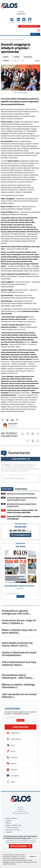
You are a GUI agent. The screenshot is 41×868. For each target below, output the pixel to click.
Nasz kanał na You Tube (13, 830)
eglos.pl (21, 12)
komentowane (21, 489)
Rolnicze (11, 763)
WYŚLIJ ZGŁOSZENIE (19, 846)
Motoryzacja (12, 733)
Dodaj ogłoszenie (20, 727)
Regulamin (9, 821)
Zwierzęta (11, 770)
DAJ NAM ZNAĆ (21, 527)
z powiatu (16, 57)
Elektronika (12, 776)
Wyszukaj (35, 34)
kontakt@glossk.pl (20, 535)
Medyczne (11, 757)
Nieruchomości (13, 739)
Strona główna (5, 40)
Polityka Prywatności (12, 828)
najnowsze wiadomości (17, 40)
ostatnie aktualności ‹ (13, 427)
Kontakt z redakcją (11, 818)
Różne (10, 782)
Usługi (10, 751)
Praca (10, 745)
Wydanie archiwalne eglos (14, 825)
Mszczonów (27, 57)
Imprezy (5, 57)
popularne (7, 489)
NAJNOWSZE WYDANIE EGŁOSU (29, 26)
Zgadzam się (34, 856)
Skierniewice (21, 14)
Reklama (8, 823)
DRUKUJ (38, 61)
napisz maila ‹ (12, 425)
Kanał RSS (9, 832)
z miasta (5, 61)
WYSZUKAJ (20, 596)
